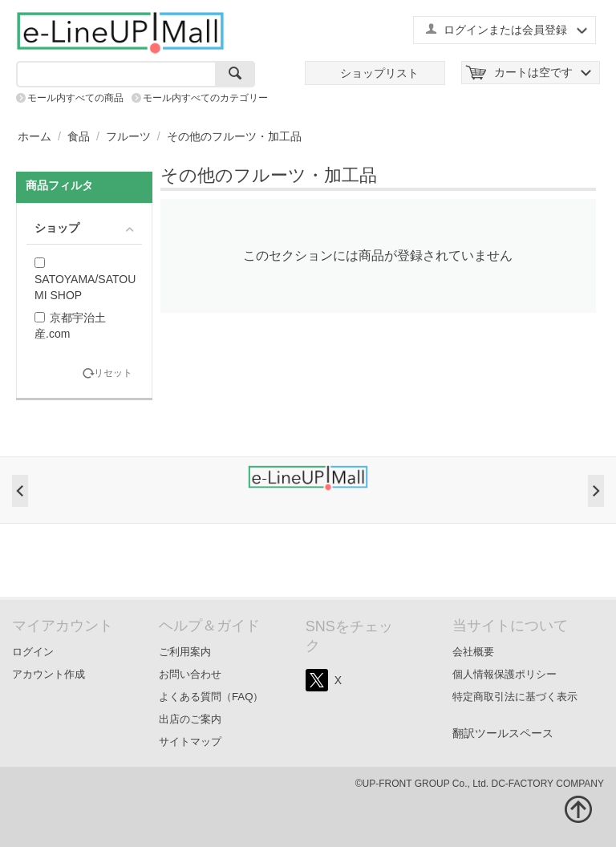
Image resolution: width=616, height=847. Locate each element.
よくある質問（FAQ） (211, 697)
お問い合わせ (190, 674)
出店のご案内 (190, 719)
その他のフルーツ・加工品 (234, 136)
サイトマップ (190, 742)
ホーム (34, 136)
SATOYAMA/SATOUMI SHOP (85, 279)
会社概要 (473, 652)
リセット (113, 373)
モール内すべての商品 (75, 98)
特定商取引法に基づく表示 (515, 697)
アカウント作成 (49, 674)
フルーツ (128, 136)
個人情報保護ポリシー (505, 674)
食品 (79, 136)
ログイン (33, 652)
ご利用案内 (185, 652)
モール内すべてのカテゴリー (205, 98)
